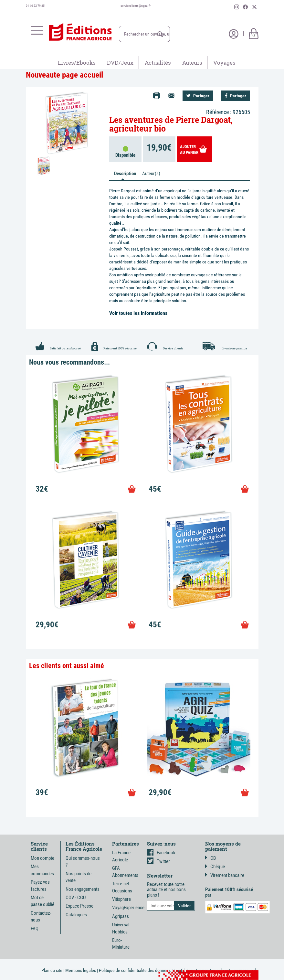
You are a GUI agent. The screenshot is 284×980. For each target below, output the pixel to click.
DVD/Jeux (120, 63)
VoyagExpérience (128, 908)
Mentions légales (81, 970)
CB (210, 858)
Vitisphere (121, 899)
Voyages (224, 63)
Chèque (215, 867)
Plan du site (52, 970)
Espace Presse (79, 906)
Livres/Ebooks (77, 63)
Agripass (121, 916)
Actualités (158, 63)
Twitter (158, 861)
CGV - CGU (76, 898)
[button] (160, 34)
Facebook (161, 853)
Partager (198, 96)
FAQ (35, 929)
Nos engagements (83, 889)
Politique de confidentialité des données (135, 970)
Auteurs (192, 63)
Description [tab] (125, 174)
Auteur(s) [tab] (151, 174)
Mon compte (42, 858)
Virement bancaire (225, 875)
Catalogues (76, 915)
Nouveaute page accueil (64, 75)
